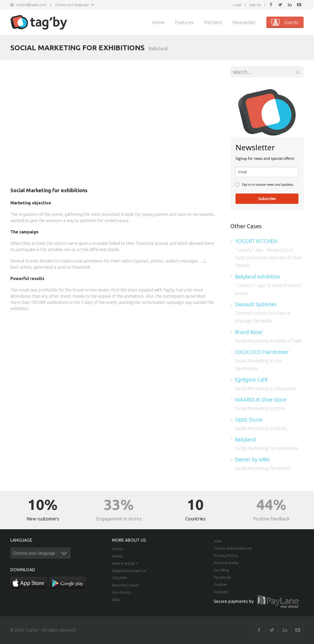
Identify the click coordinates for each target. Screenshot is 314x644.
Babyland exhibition (258, 277)
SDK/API (119, 578)
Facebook (222, 577)
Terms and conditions (233, 548)
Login (238, 5)
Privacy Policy (226, 556)
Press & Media (226, 563)
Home (117, 549)
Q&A (116, 600)
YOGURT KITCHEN (256, 241)
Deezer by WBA (252, 459)
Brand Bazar (249, 332)
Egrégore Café (251, 380)
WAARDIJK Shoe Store (261, 400)
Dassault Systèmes (256, 304)
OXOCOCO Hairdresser (262, 352)
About (117, 556)
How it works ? (125, 563)
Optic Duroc (249, 420)
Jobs (218, 541)
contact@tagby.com (31, 5)
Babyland (245, 439)
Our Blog (221, 570)
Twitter (220, 585)
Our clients (122, 592)
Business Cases (125, 585)
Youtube (221, 592)
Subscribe (267, 199)
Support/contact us (129, 571)
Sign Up (255, 5)
